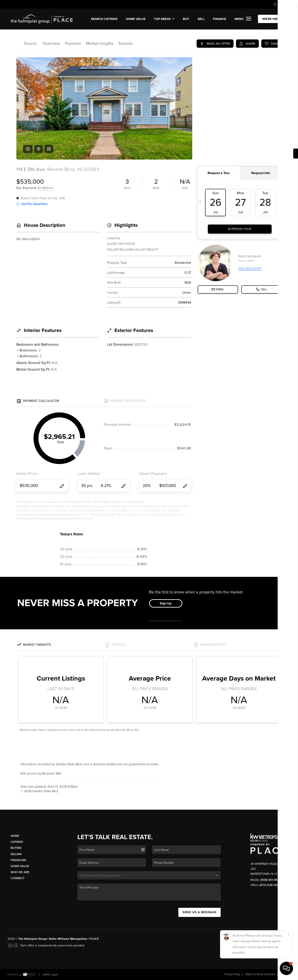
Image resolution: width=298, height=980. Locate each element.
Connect (18, 878)
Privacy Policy (232, 974)
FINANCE (220, 19)
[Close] (289, 935)
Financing (18, 860)
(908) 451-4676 (271, 880)
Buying (16, 848)
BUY (186, 19)
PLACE (94, 939)
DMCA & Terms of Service (260, 974)
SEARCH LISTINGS (104, 19)
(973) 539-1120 (270, 885)
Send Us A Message (199, 912)
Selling (16, 854)
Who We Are (20, 872)
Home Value (136, 19)
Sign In (282, 4)
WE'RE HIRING (273, 19)
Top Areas (164, 19)
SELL (201, 19)
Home (15, 836)
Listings (17, 842)
